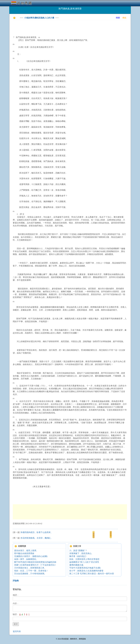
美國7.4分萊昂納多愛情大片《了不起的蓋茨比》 (35, 565)
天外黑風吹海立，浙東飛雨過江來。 (30, 568)
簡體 (118, 18)
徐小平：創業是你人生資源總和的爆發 (86, 571)
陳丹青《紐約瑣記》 (78, 556)
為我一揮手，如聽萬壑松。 (26, 559)
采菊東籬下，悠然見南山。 (81, 553)
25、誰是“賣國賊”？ (78, 551)
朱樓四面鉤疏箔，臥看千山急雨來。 (37, 532)
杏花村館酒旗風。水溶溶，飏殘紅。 (37, 538)
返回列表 (17, 631)
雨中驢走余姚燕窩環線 (24, 553)
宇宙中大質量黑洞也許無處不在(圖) (85, 568)
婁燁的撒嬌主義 (76, 565)
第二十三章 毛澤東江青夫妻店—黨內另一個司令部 (92, 574)
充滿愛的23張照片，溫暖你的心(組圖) (31, 556)
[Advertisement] (58, 28)
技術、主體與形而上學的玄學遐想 (84, 559)
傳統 (124, 18)
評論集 (16, 581)
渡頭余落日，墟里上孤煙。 (26, 551)
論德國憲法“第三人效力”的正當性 (84, 562)
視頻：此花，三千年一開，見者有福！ (31, 571)
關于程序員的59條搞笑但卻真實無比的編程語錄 (35, 562)
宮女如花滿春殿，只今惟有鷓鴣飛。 (30, 574)
